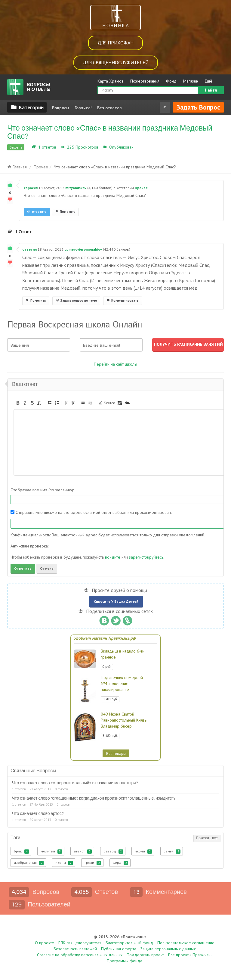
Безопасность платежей (75, 949)
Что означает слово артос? (38, 814)
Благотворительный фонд (129, 943)
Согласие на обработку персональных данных (80, 955)
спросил (31, 188)
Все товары (116, 753)
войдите (113, 557)
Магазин (191, 81)
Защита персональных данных (168, 949)
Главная (17, 167)
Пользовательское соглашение (186, 943)
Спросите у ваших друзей (116, 601)
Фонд (171, 81)
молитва (51, 851)
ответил (29, 249)
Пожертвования (145, 81)
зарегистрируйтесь (146, 557)
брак (21, 851)
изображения (29, 863)
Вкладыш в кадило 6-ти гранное (123, 654)
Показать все (207, 838)
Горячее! (83, 108)
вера (120, 863)
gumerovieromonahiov (83, 249)
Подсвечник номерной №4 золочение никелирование (122, 683)
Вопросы (61, 108)
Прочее (142, 147)
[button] (18, 403)
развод (113, 851)
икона (143, 851)
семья (172, 851)
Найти (211, 90)
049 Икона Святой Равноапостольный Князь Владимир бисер (124, 720)
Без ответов (109, 108)
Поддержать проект (145, 955)
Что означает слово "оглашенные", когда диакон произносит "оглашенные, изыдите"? (94, 798)
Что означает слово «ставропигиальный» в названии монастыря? (75, 783)
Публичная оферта (119, 949)
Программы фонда (125, 961)
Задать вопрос (198, 107)
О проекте (45, 943)
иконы (64, 863)
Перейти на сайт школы (115, 364)
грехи (93, 863)
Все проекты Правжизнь (190, 955)
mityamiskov (76, 188)
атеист (83, 851)
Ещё (209, 81)
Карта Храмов (111, 81)
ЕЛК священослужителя (80, 943)
